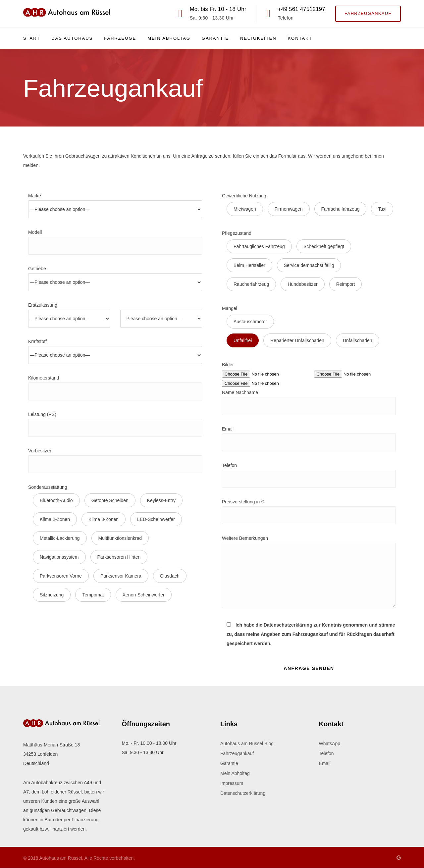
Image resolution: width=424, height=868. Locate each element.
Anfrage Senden (309, 668)
